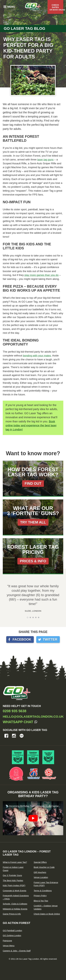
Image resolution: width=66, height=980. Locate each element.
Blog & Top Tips (41, 901)
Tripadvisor (22, 736)
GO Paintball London (12, 930)
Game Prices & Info (12, 914)
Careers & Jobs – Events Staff (17, 951)
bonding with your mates (37, 356)
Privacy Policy (40, 896)
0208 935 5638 (15, 711)
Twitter (50, 639)
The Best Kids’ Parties (13, 880)
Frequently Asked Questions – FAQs (16, 897)
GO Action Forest (17, 923)
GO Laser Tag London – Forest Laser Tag (27, 853)
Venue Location (41, 877)
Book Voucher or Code (44, 867)
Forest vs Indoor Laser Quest (13, 869)
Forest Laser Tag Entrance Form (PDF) (46, 884)
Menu (11, 7)
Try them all (33, 522)
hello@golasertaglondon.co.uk (33, 717)
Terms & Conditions (43, 891)
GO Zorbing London (12, 935)
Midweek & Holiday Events (15, 909)
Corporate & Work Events (15, 891)
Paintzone (7, 941)
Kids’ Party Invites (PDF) (14, 885)
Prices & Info (33, 561)
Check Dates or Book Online (47, 914)
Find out (33, 484)
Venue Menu (9, 946)
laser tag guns (45, 160)
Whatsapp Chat (18, 722)
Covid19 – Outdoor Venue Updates (46, 907)
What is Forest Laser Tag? (15, 862)
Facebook (22, 639)
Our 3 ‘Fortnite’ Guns (12, 875)
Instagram (14, 736)
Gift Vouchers (40, 872)
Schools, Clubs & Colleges (15, 904)
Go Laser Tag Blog (24, 28)
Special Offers (40, 862)
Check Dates (56, 7)
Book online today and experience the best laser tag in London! (31, 426)
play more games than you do (42, 275)
